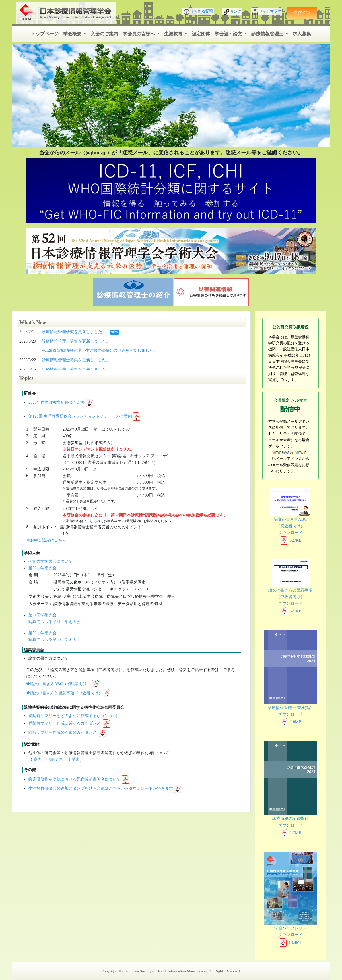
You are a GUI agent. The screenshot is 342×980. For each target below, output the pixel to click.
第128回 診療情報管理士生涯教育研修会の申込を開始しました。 (100, 350)
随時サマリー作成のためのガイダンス (63, 732)
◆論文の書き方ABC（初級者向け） (59, 684)
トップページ (45, 34)
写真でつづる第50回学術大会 (55, 639)
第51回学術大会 (42, 615)
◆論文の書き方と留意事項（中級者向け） (64, 693)
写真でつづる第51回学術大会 (55, 622)
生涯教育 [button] (174, 34)
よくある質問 (198, 12)
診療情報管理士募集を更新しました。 (76, 341)
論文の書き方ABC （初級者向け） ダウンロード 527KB (290, 515)
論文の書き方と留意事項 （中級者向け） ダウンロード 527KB (290, 586)
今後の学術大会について (50, 561)
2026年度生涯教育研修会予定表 (57, 403)
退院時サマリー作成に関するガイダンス (65, 723)
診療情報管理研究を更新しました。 (74, 332)
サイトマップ (267, 12)
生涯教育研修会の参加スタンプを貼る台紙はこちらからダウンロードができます (101, 788)
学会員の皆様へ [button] (139, 34)
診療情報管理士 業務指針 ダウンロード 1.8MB (291, 677)
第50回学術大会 (42, 633)
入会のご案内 (104, 34)
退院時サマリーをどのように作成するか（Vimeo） (74, 716)
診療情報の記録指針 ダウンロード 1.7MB (291, 788)
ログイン (302, 13)
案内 (38, 759)
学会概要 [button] (73, 34)
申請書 (74, 759)
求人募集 (302, 34)
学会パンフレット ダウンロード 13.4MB (291, 898)
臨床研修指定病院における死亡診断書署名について (75, 779)
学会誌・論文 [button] (229, 34)
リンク (232, 12)
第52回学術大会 (42, 568)
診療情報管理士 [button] (268, 34)
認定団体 (201, 34)
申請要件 (55, 759)
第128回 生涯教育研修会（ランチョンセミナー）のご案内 (80, 416)
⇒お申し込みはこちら (46, 540)
